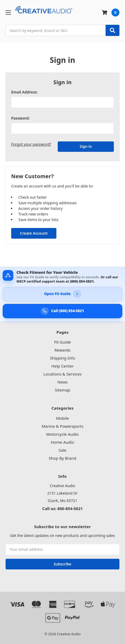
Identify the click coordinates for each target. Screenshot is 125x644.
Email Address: (24, 92)
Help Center (62, 366)
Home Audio (62, 442)
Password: (20, 118)
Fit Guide (63, 342)
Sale (63, 450)
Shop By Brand (62, 458)
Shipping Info (63, 358)
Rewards (62, 350)
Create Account (34, 233)
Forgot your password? (31, 144)
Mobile (62, 418)
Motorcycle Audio (62, 434)
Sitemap (62, 390)
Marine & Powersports (62, 426)
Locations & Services (62, 374)
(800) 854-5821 (82, 281)
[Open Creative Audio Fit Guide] (62, 294)
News (63, 382)
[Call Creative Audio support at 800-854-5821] (62, 311)
